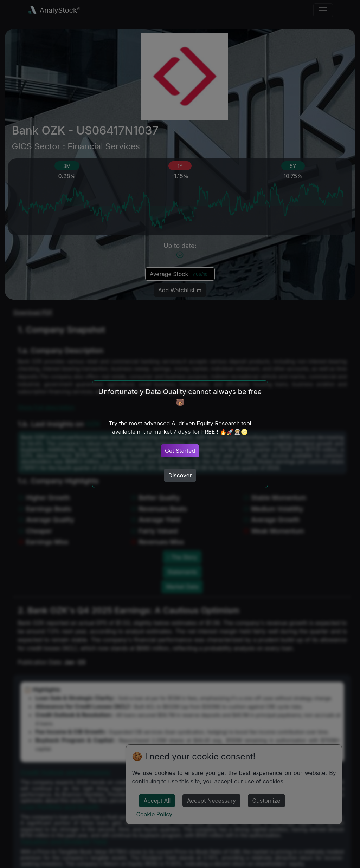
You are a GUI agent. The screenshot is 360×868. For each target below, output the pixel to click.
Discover (180, 475)
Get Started (180, 451)
